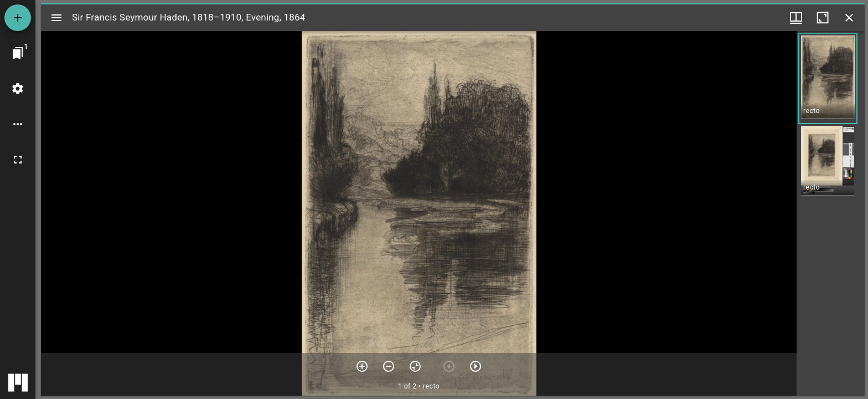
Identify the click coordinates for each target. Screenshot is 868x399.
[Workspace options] (18, 124)
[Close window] (849, 18)
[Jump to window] (18, 53)
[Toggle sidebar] (56, 18)
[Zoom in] (362, 366)
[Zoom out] (389, 366)
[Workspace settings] (18, 89)
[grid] (831, 213)
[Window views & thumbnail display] (796, 18)
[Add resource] (18, 18)
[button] (828, 78)
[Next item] (476, 366)
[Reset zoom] (415, 366)
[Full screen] (18, 160)
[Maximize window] (823, 18)
